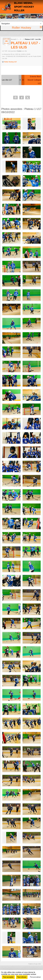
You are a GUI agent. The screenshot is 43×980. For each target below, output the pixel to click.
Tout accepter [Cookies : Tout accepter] (8, 977)
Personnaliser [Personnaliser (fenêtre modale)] (35, 977)
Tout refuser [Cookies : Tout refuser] (22, 977)
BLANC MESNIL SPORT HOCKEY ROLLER (24, 7)
